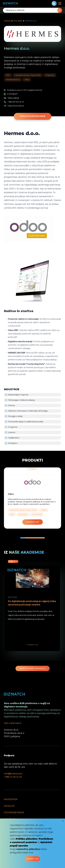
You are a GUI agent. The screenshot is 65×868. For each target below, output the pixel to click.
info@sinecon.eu (13, 774)
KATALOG (9, 806)
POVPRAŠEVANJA (14, 813)
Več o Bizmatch (13, 723)
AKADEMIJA (11, 799)
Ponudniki (18, 21)
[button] (23, 538)
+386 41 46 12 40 (13, 777)
